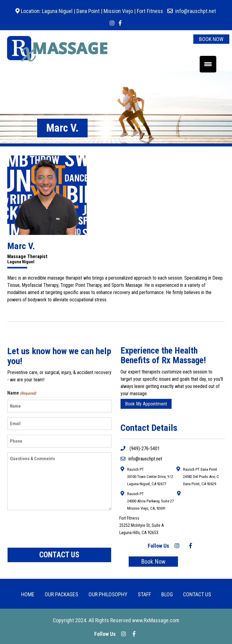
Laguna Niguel (57, 11)
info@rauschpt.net (196, 11)
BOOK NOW (211, 39)
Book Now (153, 562)
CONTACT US (197, 594)
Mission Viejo (118, 11)
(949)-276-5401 (140, 449)
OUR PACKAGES (61, 594)
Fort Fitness (150, 11)
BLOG (167, 594)
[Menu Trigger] (208, 64)
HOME (28, 594)
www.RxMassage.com (156, 620)
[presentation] (53, 529)
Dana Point (88, 11)
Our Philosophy (108, 594)
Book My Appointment (146, 404)
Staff (144, 594)
